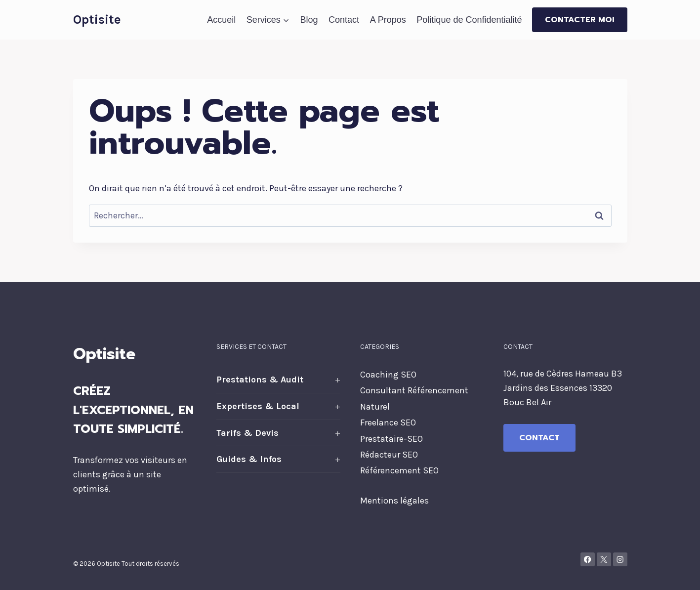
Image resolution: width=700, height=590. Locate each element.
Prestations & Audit (260, 379)
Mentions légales (394, 501)
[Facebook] (588, 560)
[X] (604, 560)
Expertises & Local (258, 406)
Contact (344, 20)
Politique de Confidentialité (469, 20)
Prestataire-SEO (391, 439)
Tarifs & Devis (247, 433)
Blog (309, 20)
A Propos (388, 20)
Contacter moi (580, 20)
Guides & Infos (249, 459)
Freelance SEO (388, 422)
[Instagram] (620, 560)
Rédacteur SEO (389, 455)
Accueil (221, 20)
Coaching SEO (388, 375)
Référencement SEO (399, 470)
